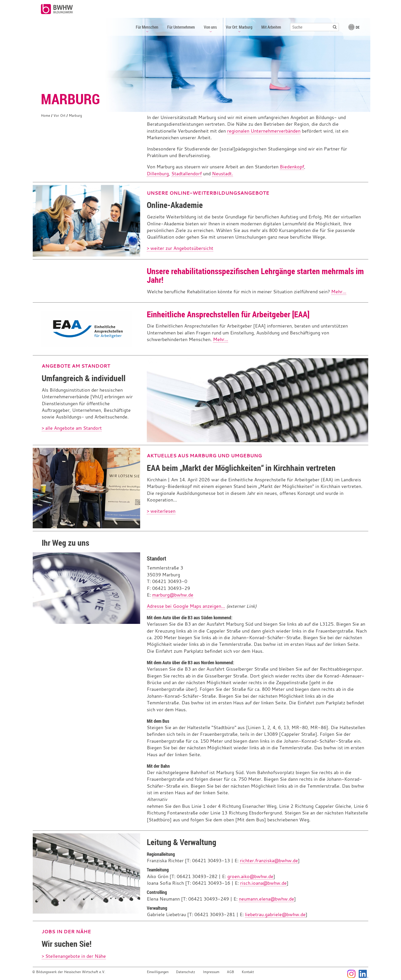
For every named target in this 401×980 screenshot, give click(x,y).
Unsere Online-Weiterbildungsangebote (208, 193)
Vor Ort (59, 116)
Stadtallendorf (187, 174)
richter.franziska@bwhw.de (269, 861)
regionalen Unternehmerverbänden (264, 131)
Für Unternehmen (181, 27)
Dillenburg (158, 174)
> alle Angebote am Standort (72, 428)
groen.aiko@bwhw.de (250, 876)
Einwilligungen (158, 972)
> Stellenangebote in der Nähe (74, 956)
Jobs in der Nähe (66, 931)
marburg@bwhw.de (173, 595)
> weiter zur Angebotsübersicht (180, 248)
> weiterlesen (161, 511)
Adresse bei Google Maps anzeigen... (186, 606)
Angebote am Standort (76, 366)
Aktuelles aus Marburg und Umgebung (204, 456)
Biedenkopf (292, 167)
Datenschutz (186, 972)
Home (46, 116)
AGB (230, 972)
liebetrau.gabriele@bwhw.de (275, 914)
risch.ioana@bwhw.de (263, 883)
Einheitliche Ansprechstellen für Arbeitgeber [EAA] (228, 314)
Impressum (211, 972)
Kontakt (248, 972)
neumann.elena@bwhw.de (266, 899)
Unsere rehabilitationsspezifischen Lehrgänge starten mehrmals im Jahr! (255, 275)
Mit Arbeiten (271, 27)
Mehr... (339, 292)
